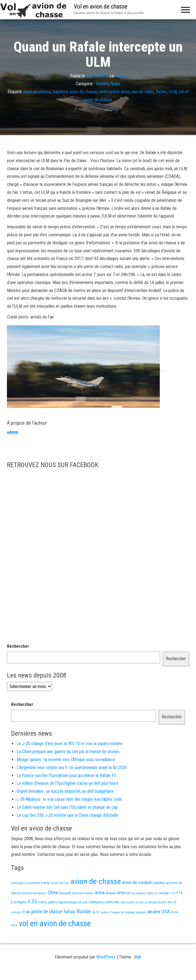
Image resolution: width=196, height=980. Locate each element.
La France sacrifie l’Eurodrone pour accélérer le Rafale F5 (66, 776)
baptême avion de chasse (75, 92)
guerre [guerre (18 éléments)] (53, 902)
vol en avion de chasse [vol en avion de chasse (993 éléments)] (55, 923)
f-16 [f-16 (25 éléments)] (180, 893)
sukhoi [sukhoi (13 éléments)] (105, 912)
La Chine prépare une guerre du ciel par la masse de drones (68, 752)
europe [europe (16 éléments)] (164, 893)
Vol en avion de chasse (101, 6)
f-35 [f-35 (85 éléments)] (32, 902)
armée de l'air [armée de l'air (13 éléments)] (60, 883)
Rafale (161, 92)
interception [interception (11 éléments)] (127, 902)
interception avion (114, 92)
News (115, 84)
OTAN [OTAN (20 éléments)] (26, 912)
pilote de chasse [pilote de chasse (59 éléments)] (47, 912)
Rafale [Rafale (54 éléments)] (69, 912)
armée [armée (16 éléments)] (45, 883)
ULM (173, 92)
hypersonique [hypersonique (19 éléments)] (68, 902)
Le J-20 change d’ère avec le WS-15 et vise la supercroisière (70, 744)
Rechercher (18, 646)
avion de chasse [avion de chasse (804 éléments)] (96, 881)
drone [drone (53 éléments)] (100, 893)
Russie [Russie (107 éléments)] (84, 911)
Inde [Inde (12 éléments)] (85, 902)
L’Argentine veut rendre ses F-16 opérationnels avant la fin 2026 (72, 768)
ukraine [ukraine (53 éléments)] (154, 912)
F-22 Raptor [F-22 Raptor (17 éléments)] (19, 902)
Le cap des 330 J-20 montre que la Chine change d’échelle (67, 815)
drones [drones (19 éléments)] (111, 893)
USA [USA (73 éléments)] (166, 911)
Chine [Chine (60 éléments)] (53, 893)
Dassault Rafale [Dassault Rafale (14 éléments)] (83, 893)
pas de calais (143, 92)
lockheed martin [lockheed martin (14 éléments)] (156, 902)
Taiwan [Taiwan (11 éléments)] (115, 912)
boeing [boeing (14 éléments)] (27, 893)
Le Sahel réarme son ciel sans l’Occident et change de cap (67, 807)
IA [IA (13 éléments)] (80, 902)
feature (102, 84)
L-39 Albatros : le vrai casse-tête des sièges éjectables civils (69, 799)
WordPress (106, 957)
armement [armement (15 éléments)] (33, 883)
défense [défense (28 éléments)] (123, 893)
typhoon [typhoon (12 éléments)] (141, 912)
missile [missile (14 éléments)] (16, 912)
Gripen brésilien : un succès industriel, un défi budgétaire (65, 791)
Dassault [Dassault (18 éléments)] (65, 893)
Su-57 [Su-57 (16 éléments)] (96, 912)
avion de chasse (37, 92)
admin (121, 76)
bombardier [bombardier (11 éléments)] (40, 893)
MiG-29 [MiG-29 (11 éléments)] (172, 902)
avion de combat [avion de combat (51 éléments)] (137, 882)
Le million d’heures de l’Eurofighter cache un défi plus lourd (67, 783)
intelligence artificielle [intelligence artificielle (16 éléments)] (104, 902)
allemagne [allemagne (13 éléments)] (18, 883)
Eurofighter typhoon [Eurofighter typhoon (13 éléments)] (144, 893)
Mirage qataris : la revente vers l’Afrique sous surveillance (66, 760)
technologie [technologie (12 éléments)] (128, 912)
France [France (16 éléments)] (42, 902)
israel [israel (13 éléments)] (140, 902)
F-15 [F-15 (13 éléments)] (172, 893)
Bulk (138, 957)
